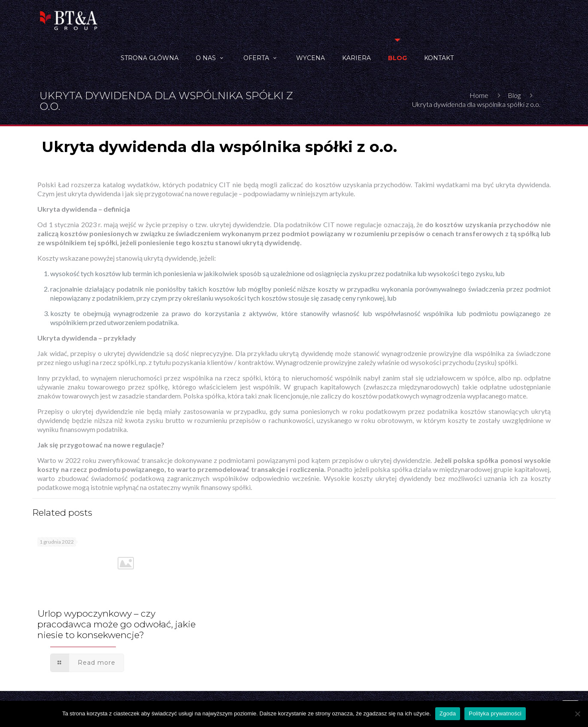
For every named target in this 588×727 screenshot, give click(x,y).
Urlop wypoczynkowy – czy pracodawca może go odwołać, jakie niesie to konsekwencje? (117, 624)
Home (479, 95)
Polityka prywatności (495, 713)
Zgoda (448, 713)
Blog (514, 95)
